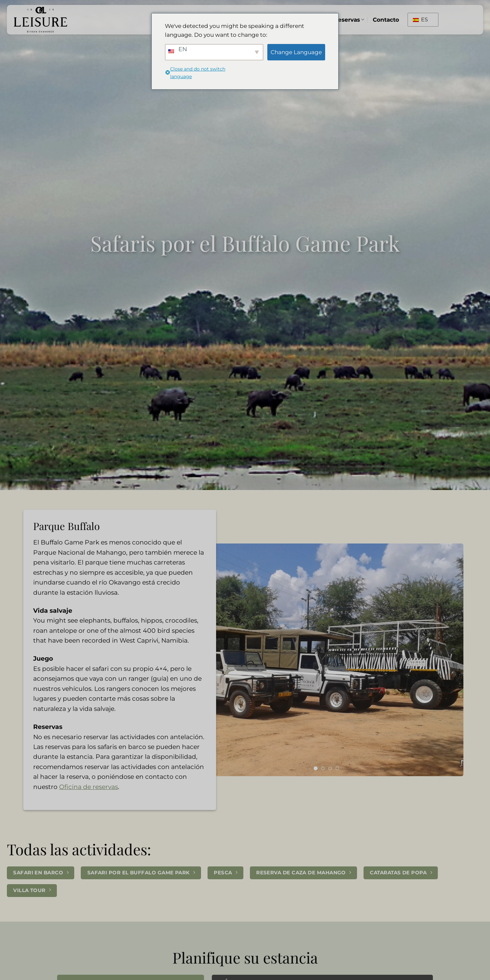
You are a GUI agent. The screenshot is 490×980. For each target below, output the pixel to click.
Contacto (386, 20)
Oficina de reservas (89, 787)
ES (420, 20)
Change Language (296, 52)
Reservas (349, 20)
